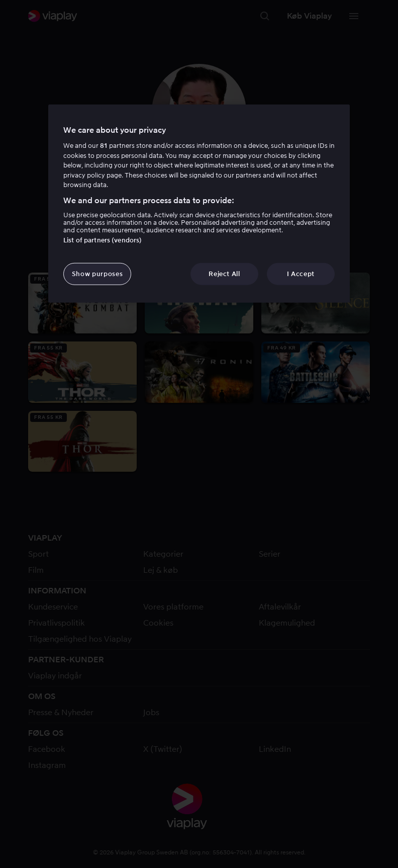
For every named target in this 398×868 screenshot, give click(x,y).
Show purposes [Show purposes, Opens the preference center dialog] (97, 274)
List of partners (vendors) (103, 240)
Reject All (224, 274)
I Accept (301, 274)
